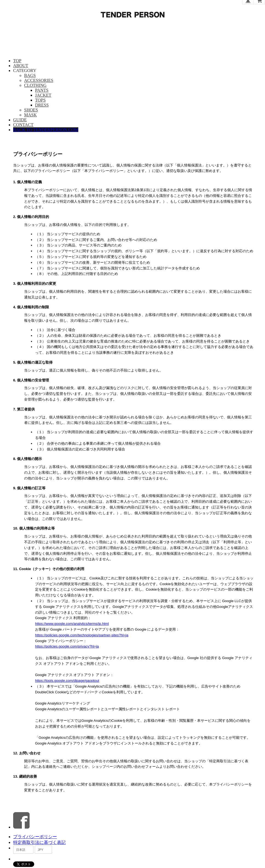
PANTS (42, 90)
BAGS (30, 75)
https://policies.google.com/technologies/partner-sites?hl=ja (82, 635)
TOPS (40, 100)
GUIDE (20, 120)
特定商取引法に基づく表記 (39, 842)
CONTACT (23, 125)
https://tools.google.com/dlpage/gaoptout (67, 681)
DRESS (42, 105)
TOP (17, 61)
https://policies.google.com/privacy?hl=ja (67, 646)
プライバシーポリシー (35, 837)
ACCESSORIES (39, 80)
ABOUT (21, 66)
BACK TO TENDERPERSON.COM (46, 130)
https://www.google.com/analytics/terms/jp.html (72, 624)
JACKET (43, 95)
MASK (30, 115)
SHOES (31, 110)
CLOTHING (35, 85)
